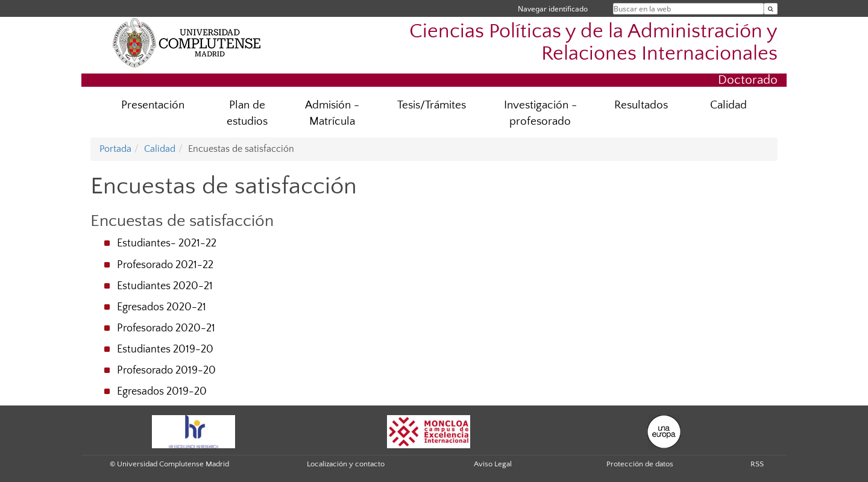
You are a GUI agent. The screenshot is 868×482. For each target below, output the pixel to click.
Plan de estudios (247, 113)
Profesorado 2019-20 (166, 371)
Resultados (641, 105)
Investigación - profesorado (540, 113)
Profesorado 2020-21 (166, 328)
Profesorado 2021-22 (165, 265)
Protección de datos (640, 464)
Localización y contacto (346, 464)
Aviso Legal (493, 464)
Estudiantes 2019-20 (165, 349)
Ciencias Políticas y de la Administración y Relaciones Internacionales (593, 43)
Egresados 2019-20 (162, 392)
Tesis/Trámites (432, 105)
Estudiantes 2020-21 (165, 286)
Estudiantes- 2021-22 (167, 243)
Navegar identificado (553, 9)
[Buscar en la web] (771, 9)
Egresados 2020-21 (162, 307)
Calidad (728, 105)
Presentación (153, 105)
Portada (115, 149)
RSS (757, 464)
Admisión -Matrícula (332, 113)
